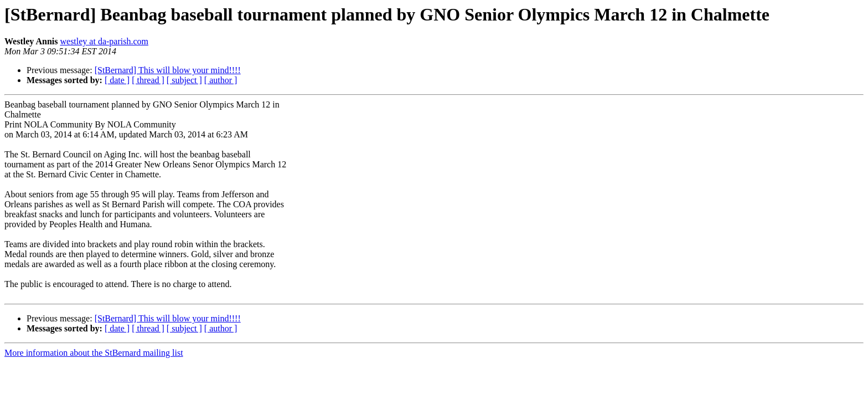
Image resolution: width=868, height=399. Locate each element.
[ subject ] (184, 80)
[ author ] (221, 80)
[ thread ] (148, 80)
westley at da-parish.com (104, 41)
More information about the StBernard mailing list (94, 353)
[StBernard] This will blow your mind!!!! (168, 70)
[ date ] (117, 80)
